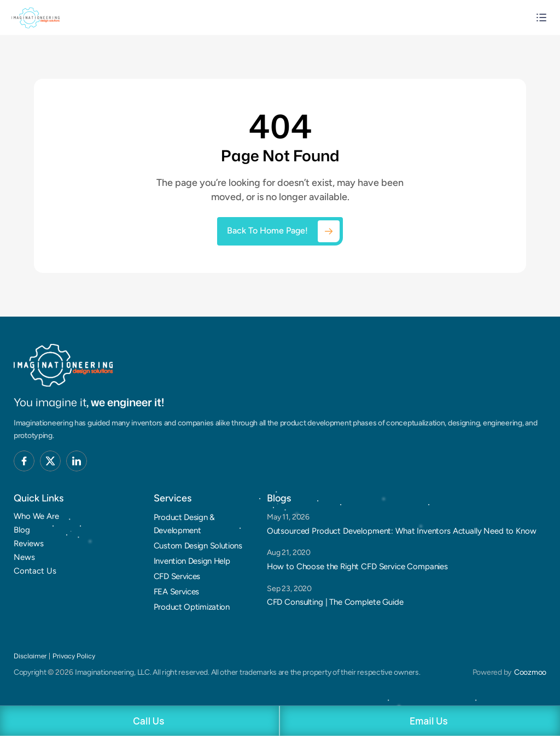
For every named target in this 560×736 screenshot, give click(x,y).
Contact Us (35, 571)
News (24, 557)
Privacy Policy (74, 656)
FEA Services (176, 592)
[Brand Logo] (63, 365)
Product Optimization (192, 607)
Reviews (29, 544)
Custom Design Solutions (198, 546)
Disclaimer (30, 656)
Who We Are (36, 516)
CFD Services (177, 576)
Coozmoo (530, 672)
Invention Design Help (192, 561)
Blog (22, 530)
